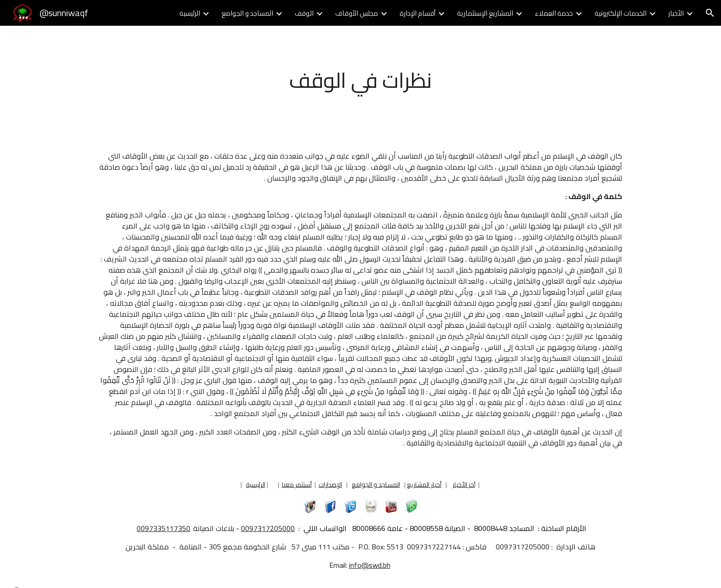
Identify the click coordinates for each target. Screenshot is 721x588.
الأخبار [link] (676, 13)
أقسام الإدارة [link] (418, 13)
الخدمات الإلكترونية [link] (621, 13)
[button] (710, 13)
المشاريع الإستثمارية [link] (485, 13)
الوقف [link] (304, 13)
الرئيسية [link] (190, 13)
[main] (360, 81)
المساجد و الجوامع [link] (247, 13)
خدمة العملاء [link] (554, 13)
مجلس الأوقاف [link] (357, 13)
